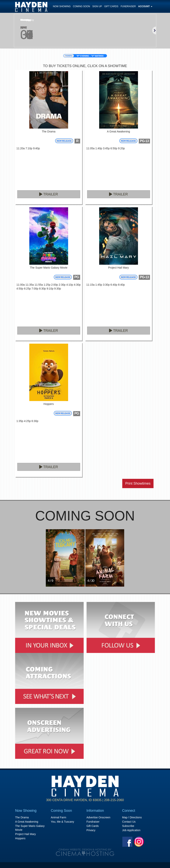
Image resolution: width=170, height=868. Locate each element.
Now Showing (62, 6)
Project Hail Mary (26, 834)
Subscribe (128, 826)
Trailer (49, 194)
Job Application (131, 830)
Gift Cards (111, 6)
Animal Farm (59, 817)
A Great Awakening (27, 822)
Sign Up (97, 6)
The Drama (22, 817)
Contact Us (129, 822)
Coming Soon (82, 6)
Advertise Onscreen (98, 817)
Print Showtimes (138, 483)
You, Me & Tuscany (62, 822)
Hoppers (20, 838)
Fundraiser (128, 6)
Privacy (91, 830)
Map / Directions (132, 817)
